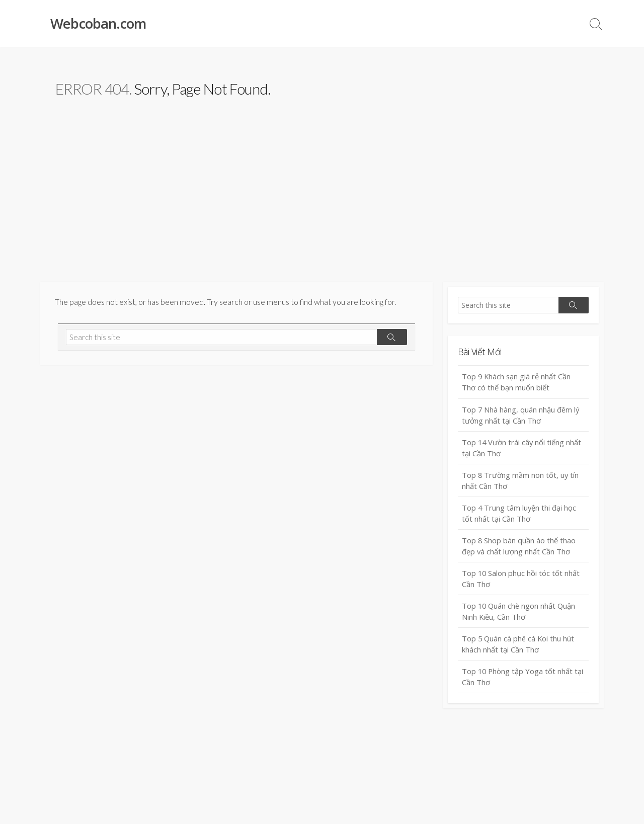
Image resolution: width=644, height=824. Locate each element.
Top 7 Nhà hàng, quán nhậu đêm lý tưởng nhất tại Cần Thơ (521, 416)
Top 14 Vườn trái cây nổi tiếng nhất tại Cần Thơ (522, 449)
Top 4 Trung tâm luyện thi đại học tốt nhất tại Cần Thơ (519, 516)
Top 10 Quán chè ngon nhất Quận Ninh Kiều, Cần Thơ (520, 615)
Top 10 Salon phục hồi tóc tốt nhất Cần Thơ (521, 582)
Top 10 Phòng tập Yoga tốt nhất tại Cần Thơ (523, 682)
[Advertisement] (322, 207)
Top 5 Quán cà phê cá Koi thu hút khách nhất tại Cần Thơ (519, 649)
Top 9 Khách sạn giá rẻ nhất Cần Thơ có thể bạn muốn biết (517, 383)
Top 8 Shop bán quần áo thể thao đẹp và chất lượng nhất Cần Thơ (519, 549)
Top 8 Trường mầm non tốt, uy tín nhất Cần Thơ (521, 483)
